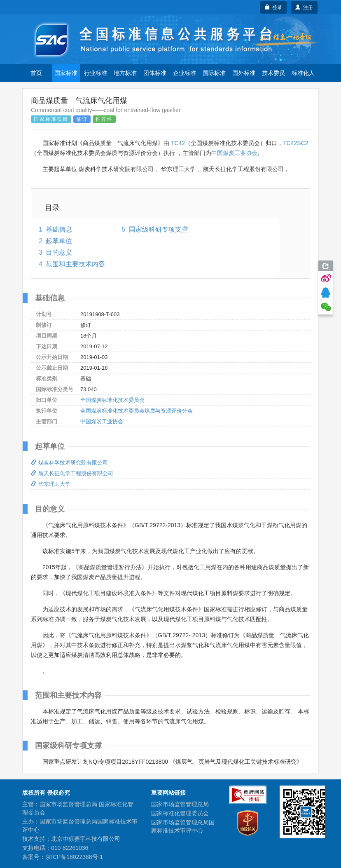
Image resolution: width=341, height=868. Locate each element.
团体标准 (155, 73)
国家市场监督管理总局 (180, 804)
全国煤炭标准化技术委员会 (112, 400)
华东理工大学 (51, 484)
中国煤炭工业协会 (234, 153)
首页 (36, 73)
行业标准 (96, 73)
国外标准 (244, 73)
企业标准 (185, 73)
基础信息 (59, 229)
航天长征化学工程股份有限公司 (72, 473)
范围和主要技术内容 (75, 264)
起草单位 (59, 241)
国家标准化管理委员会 (180, 813)
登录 (274, 7)
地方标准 (125, 73)
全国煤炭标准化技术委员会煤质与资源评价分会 (137, 411)
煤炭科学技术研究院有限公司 (69, 463)
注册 (304, 7)
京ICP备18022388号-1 (74, 857)
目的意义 (59, 252)
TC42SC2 (295, 143)
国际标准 (214, 73)
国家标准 (66, 73)
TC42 (178, 143)
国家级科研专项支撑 (159, 229)
